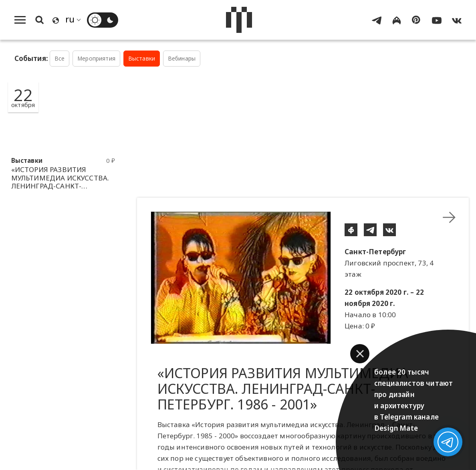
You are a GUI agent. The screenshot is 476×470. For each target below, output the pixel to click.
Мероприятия (96, 58)
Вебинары (182, 58)
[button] (360, 354)
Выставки (142, 58)
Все (60, 58)
